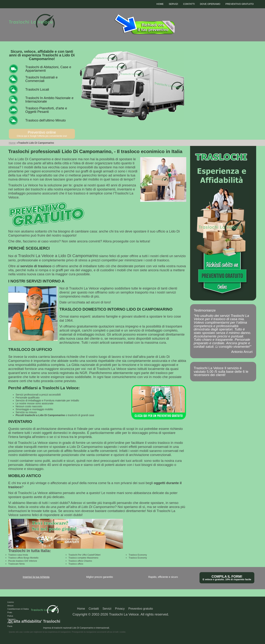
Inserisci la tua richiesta (36, 577)
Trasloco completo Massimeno (83, 558)
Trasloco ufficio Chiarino (80, 561)
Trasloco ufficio (76, 564)
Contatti (189, 4)
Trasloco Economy (138, 555)
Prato (10, 612)
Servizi (173, 4)
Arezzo (10, 606)
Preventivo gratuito (240, 4)
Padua (10, 616)
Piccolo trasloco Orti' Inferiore (23, 561)
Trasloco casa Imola (18, 555)
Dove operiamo (210, 4)
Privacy (120, 609)
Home (160, 4)
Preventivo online (42, 134)
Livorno (11, 602)
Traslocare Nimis (17, 564)
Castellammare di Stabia (18, 609)
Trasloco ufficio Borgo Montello (23, 558)
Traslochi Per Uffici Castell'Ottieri (84, 555)
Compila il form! (227, 578)
